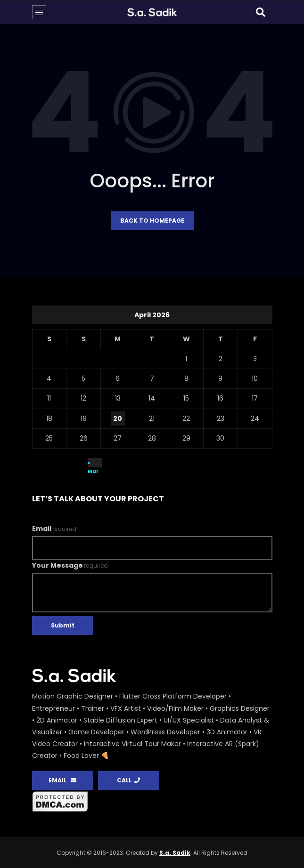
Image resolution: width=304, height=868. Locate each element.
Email (54, 529)
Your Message (70, 565)
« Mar (93, 463)
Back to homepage (152, 221)
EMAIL (62, 780)
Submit (63, 625)
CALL (128, 780)
